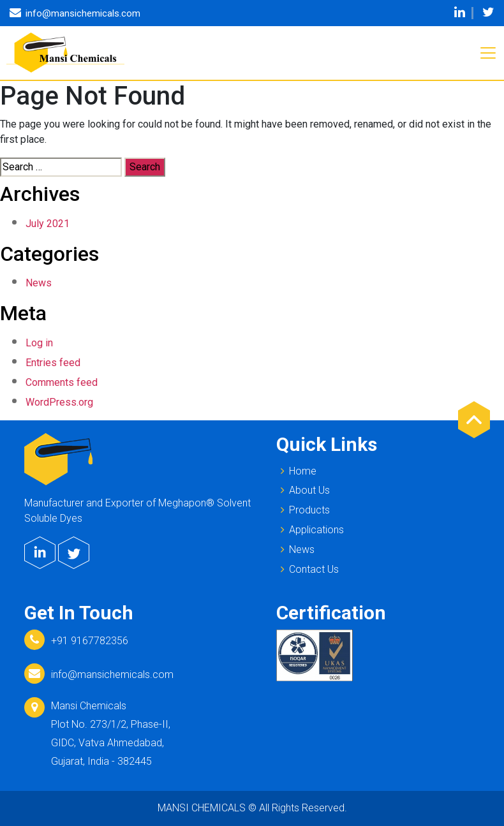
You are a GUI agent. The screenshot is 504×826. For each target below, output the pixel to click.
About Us (303, 490)
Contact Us (308, 569)
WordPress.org (59, 402)
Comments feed (62, 382)
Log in (39, 343)
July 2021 (48, 224)
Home (296, 471)
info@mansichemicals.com (112, 675)
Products (303, 510)
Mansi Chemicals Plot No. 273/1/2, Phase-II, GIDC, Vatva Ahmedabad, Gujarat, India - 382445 (111, 733)
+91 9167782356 (90, 641)
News (39, 283)
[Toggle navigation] (488, 53)
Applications (310, 529)
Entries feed (53, 363)
